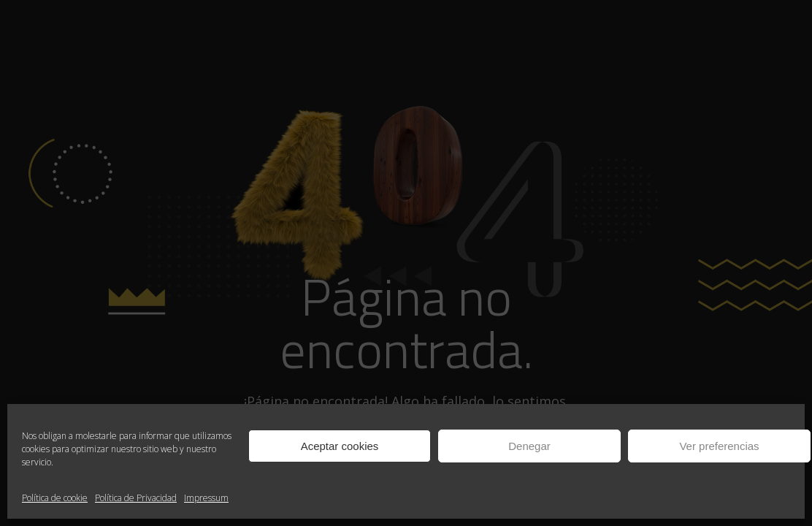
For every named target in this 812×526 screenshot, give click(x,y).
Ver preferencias (719, 446)
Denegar (529, 446)
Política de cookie (55, 498)
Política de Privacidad (136, 498)
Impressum (206, 498)
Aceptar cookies (340, 446)
